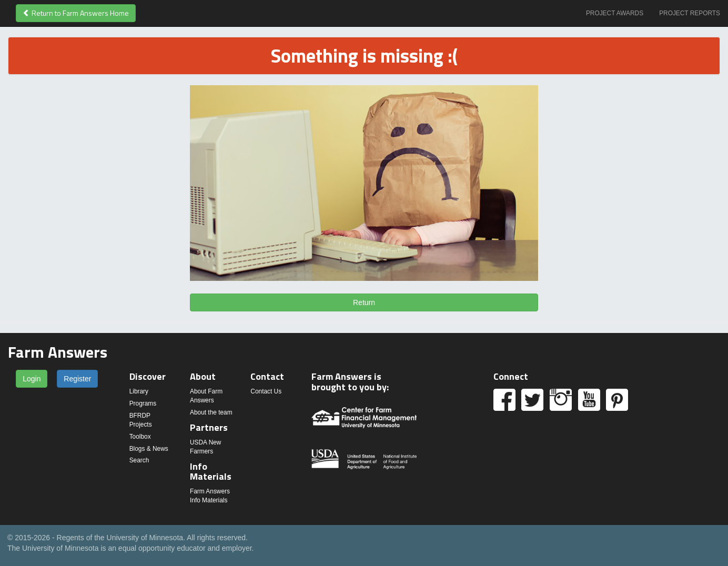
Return (364, 302)
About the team (211, 412)
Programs (143, 403)
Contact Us (266, 391)
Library (139, 391)
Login (32, 379)
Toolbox (140, 437)
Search (139, 460)
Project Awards (615, 13)
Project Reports (690, 13)
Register (77, 379)
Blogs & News (149, 449)
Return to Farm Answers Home (76, 13)
